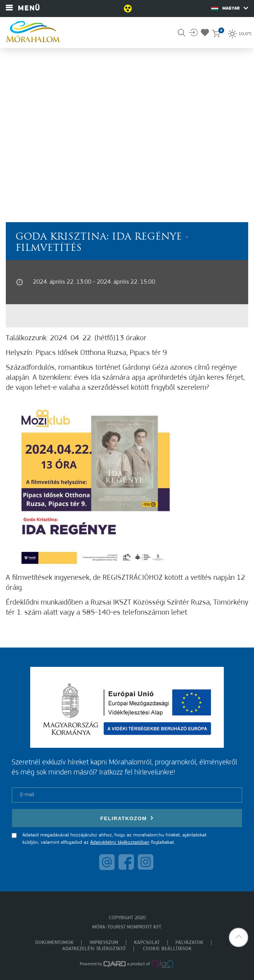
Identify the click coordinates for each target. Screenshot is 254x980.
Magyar (230, 8)
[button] (239, 937)
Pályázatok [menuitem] (189, 943)
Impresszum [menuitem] (104, 943)
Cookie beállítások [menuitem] (167, 949)
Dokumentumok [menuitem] (54, 943)
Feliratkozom (127, 818)
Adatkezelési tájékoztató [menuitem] (94, 949)
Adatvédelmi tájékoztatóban (120, 842)
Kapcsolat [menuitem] (147, 943)
